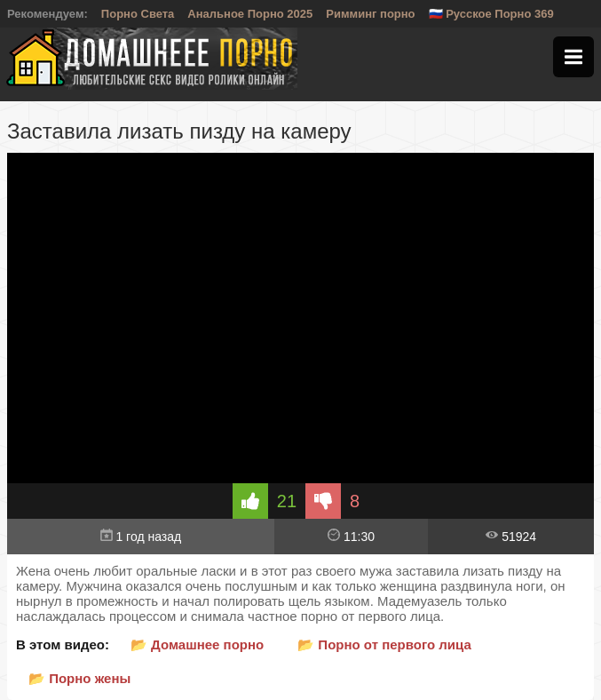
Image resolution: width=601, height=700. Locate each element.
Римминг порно (370, 14)
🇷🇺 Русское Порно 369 (491, 14)
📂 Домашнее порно (197, 644)
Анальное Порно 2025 (250, 14)
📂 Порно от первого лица (384, 644)
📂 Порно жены (79, 678)
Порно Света (138, 14)
